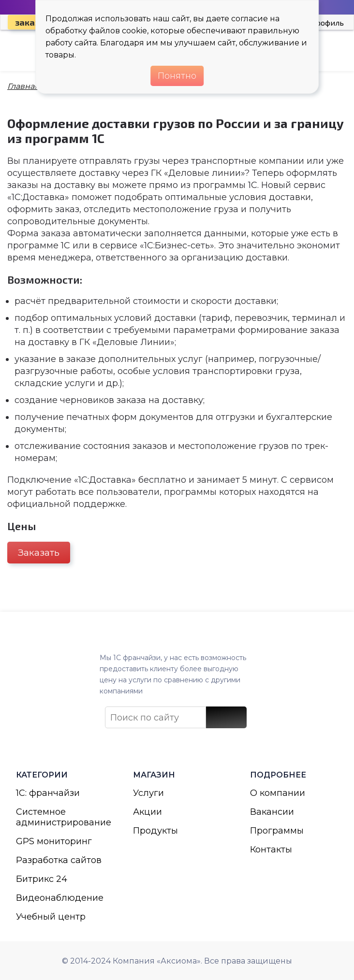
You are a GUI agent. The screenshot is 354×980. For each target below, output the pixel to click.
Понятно (177, 76)
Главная (23, 86)
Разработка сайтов (59, 860)
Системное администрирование (60, 817)
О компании (278, 793)
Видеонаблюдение (60, 898)
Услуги (148, 793)
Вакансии (272, 812)
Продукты (155, 831)
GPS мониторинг (54, 841)
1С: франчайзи (48, 793)
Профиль (327, 22)
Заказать (39, 553)
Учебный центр (51, 917)
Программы (277, 831)
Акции (147, 812)
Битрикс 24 (42, 879)
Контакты (271, 850)
